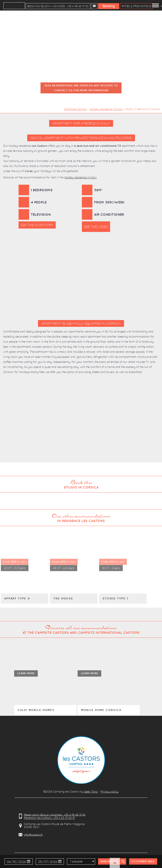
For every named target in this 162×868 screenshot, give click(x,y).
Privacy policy (110, 791)
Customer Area (143, 861)
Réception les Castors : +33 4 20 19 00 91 (49, 818)
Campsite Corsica (75, 109)
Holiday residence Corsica (106, 109)
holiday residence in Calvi (80, 177)
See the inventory (37, 225)
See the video (96, 227)
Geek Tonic (91, 791)
